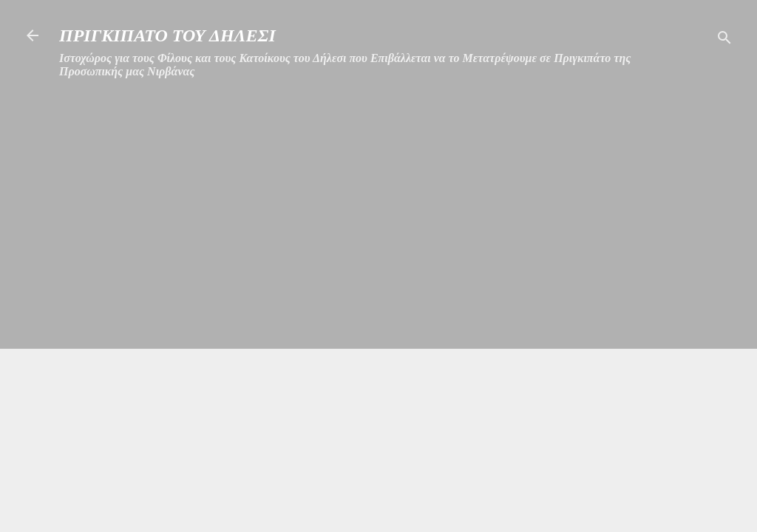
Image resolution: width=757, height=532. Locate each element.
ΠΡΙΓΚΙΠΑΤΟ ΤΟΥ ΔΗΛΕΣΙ (167, 35)
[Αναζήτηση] (724, 40)
